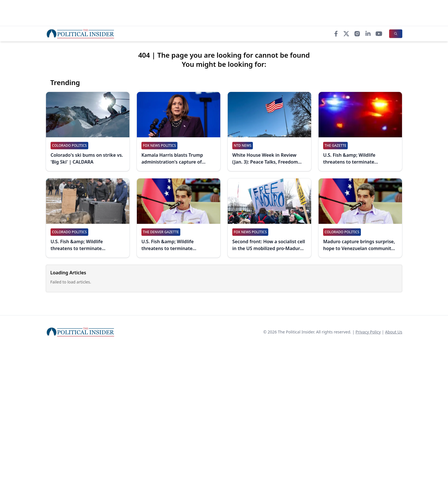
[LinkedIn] (368, 34)
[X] (346, 34)
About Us (394, 332)
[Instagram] (357, 34)
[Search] (396, 34)
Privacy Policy (368, 332)
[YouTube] (379, 34)
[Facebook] (336, 34)
